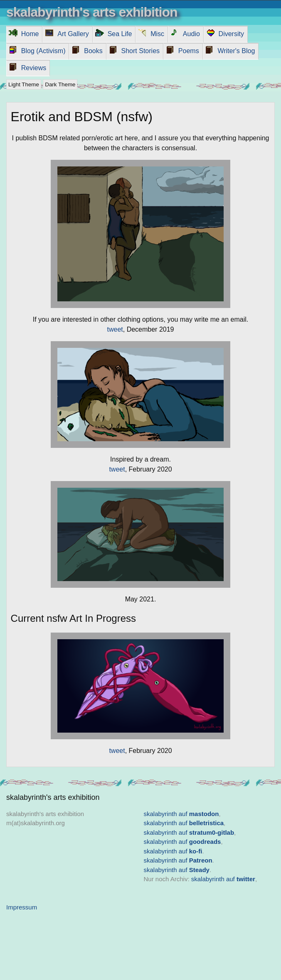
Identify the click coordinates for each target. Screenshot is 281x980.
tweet (115, 329)
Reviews (34, 68)
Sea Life (120, 34)
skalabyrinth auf (181, 814)
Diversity (231, 34)
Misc (157, 34)
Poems (189, 51)
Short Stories (140, 51)
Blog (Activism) (43, 51)
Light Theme (24, 84)
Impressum (22, 907)
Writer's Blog (236, 51)
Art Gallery (73, 34)
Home (30, 34)
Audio (191, 34)
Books (93, 51)
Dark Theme (60, 84)
